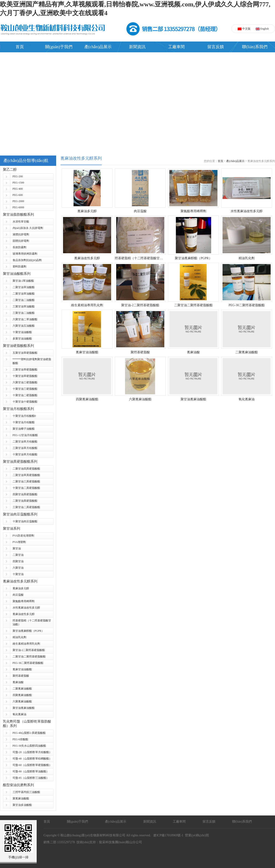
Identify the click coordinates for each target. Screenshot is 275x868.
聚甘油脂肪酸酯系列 (18, 214)
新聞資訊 (137, 47)
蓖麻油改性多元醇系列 (20, 581)
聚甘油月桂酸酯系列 (18, 409)
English (262, 29)
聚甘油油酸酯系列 (17, 274)
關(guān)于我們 (59, 47)
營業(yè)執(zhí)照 (197, 835)
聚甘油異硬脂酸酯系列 (20, 462)
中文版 (244, 29)
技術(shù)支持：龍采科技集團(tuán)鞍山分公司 (109, 842)
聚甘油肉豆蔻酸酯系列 (20, 514)
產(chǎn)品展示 (98, 47)
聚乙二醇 (10, 170)
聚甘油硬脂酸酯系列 (18, 346)
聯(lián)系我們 (255, 47)
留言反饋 (216, 47)
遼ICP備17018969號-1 (167, 835)
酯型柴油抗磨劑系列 (18, 785)
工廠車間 (176, 47)
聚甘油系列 (12, 529)
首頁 (20, 47)
